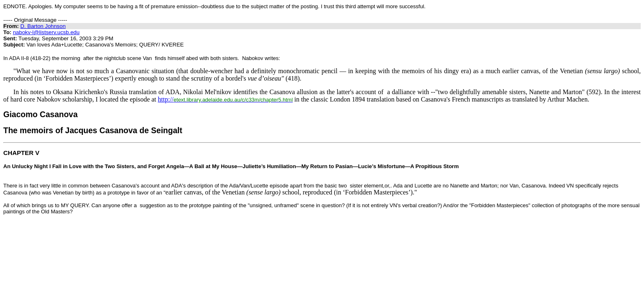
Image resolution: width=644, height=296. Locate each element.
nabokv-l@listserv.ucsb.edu (46, 32)
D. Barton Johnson (43, 26)
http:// (225, 99)
